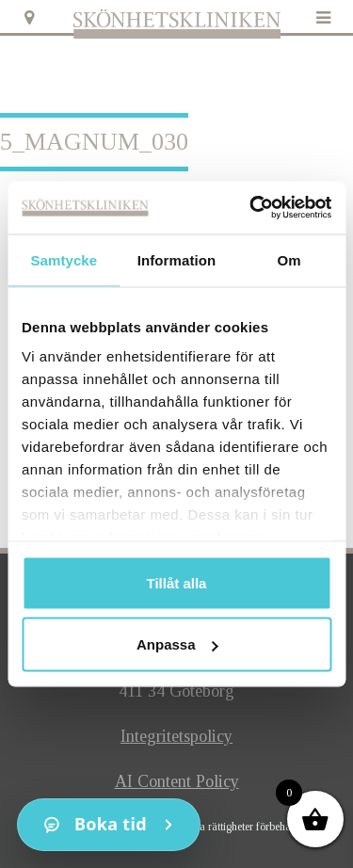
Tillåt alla (177, 582)
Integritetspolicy (176, 736)
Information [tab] (177, 259)
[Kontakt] (109, 825)
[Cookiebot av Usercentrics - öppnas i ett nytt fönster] (251, 208)
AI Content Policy (177, 781)
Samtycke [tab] (64, 259)
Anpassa (177, 644)
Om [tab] (289, 259)
